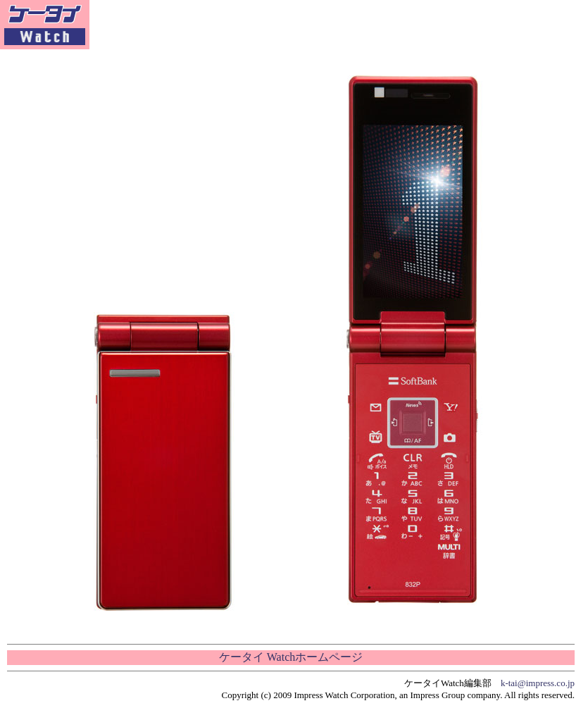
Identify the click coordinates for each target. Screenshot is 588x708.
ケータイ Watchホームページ (291, 657)
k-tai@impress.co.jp (538, 683)
